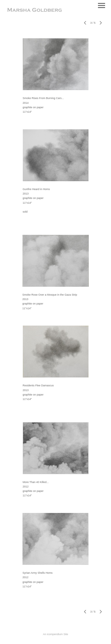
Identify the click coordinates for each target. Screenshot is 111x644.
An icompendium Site (55, 634)
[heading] (35, 11)
